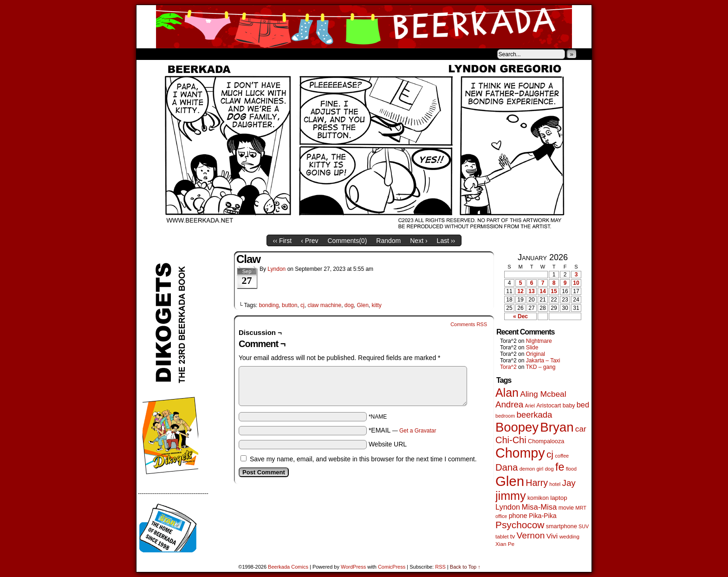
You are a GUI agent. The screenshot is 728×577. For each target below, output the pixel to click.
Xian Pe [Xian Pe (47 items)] (505, 544)
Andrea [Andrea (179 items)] (509, 404)
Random (388, 241)
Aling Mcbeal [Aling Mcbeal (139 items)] (543, 394)
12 (520, 291)
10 (576, 283)
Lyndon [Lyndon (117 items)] (508, 507)
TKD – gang (540, 367)
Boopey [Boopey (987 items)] (517, 427)
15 (554, 291)
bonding (269, 305)
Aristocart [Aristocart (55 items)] (549, 406)
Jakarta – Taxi (543, 361)
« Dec (520, 316)
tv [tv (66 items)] (513, 536)
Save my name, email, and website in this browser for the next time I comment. (363, 459)
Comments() (348, 241)
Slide (532, 348)
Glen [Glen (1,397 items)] (510, 481)
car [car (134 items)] (581, 429)
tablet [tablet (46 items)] (502, 536)
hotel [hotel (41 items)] (555, 484)
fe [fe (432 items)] (560, 467)
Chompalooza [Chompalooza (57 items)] (546, 441)
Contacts (241, 54)
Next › (419, 241)
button (289, 305)
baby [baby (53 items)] (569, 406)
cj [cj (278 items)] (550, 454)
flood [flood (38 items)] (571, 469)
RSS (440, 567)
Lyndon (276, 269)
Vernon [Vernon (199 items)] (531, 535)
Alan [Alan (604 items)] (507, 393)
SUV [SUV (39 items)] (584, 526)
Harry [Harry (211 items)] (537, 483)
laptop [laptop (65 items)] (559, 498)
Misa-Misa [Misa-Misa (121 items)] (539, 507)
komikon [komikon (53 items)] (538, 498)
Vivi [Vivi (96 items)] (552, 536)
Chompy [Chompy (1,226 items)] (520, 453)
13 (531, 291)
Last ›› (446, 241)
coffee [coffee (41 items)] (562, 456)
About (177, 54)
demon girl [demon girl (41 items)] (531, 469)
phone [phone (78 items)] (518, 516)
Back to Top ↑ (465, 567)
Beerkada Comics (364, 27)
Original (536, 354)
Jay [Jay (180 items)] (569, 483)
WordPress (353, 567)
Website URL (388, 444)
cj (302, 305)
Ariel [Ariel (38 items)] (530, 406)
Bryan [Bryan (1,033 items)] (557, 427)
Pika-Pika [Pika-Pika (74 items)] (543, 516)
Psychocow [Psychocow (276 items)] (520, 525)
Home (149, 54)
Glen (363, 305)
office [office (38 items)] (501, 516)
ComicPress (392, 567)
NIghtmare (539, 341)
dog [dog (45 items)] (549, 469)
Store (206, 54)
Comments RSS (469, 324)
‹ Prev (309, 241)
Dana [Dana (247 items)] (507, 467)
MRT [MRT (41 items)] (581, 508)
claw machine (324, 305)
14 (543, 291)
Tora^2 (508, 367)
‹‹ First (282, 241)
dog (349, 305)
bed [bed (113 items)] (583, 405)
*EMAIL (403, 430)
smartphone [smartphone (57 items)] (562, 526)
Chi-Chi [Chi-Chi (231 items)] (511, 440)
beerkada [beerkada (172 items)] (534, 415)
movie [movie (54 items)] (566, 508)
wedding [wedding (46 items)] (569, 536)
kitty (377, 305)
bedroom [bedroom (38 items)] (505, 416)
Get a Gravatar (418, 431)
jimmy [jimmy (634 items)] (511, 496)
